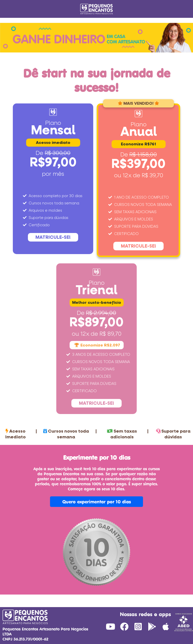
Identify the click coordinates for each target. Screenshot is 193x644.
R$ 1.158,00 (143, 155)
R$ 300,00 (58, 153)
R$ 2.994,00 (101, 313)
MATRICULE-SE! (53, 237)
